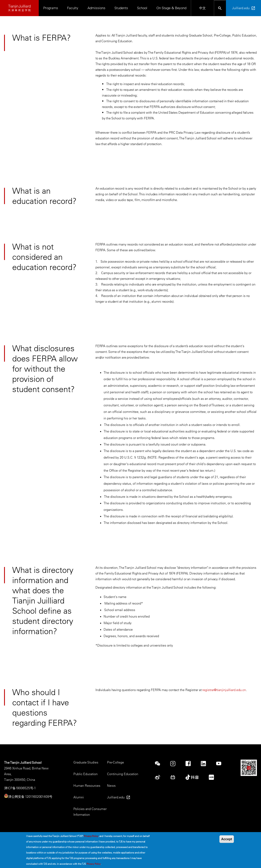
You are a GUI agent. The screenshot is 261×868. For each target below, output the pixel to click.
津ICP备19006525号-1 (20, 788)
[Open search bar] (220, 8)
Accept (227, 839)
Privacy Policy (91, 836)
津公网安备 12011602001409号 (30, 797)
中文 (202, 8)
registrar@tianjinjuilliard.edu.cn (224, 690)
